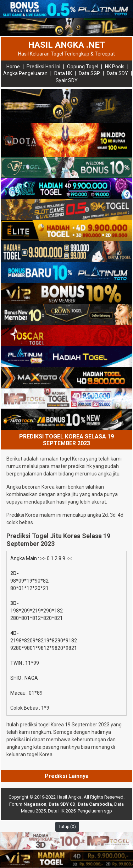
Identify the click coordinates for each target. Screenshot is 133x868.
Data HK (63, 73)
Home (13, 67)
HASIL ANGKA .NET (67, 45)
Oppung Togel (83, 67)
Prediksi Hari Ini (43, 67)
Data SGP (89, 73)
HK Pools (115, 67)
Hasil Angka (69, 797)
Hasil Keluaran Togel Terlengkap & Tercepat (66, 54)
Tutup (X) (67, 827)
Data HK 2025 (62, 811)
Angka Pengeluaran (25, 73)
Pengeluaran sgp (95, 811)
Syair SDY (67, 80)
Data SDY (117, 73)
